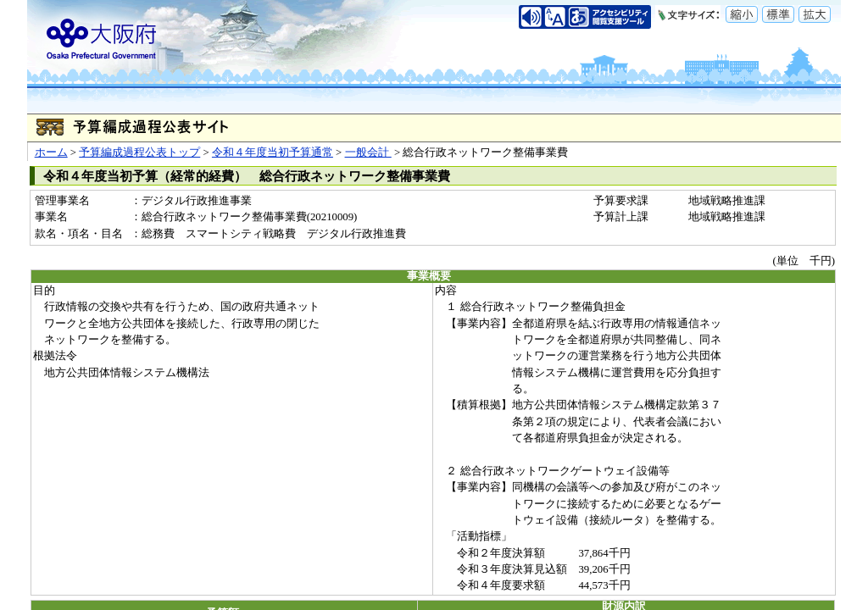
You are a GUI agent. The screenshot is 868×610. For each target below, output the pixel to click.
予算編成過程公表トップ (139, 152)
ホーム (51, 152)
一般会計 (368, 152)
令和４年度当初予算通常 (273, 152)
